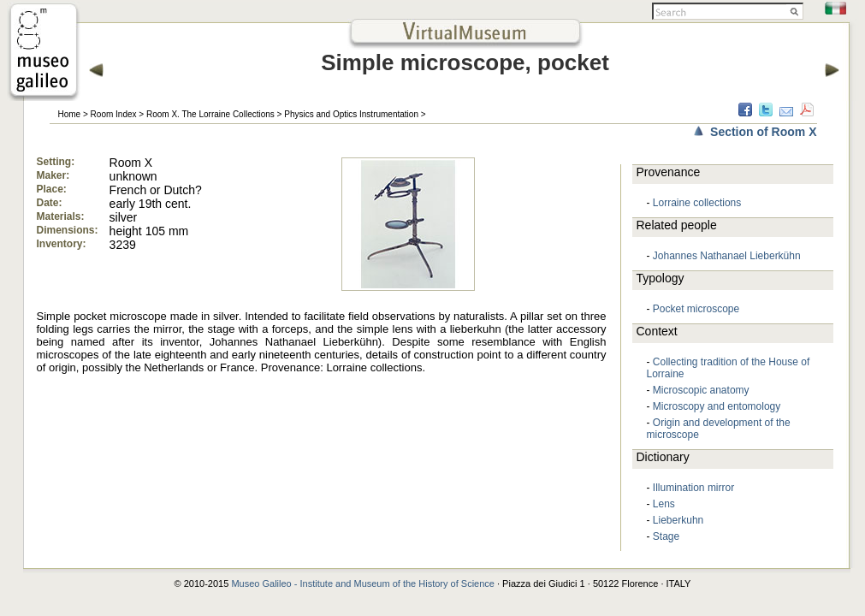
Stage (666, 536)
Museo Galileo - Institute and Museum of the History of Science (363, 583)
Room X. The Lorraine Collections (210, 114)
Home (70, 114)
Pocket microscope (696, 309)
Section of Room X (763, 132)
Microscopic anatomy (701, 390)
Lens (664, 504)
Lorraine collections (697, 203)
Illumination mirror (693, 488)
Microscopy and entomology (717, 406)
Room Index (114, 114)
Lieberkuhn (678, 520)
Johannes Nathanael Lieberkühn (727, 256)
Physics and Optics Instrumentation (351, 114)
